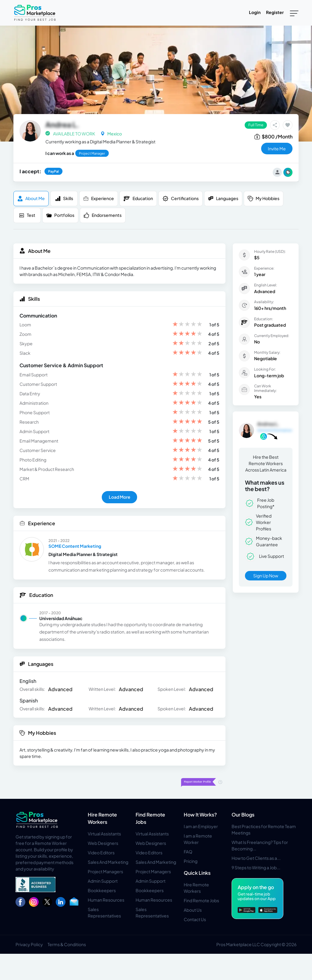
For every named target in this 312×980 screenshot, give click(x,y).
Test (27, 215)
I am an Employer (201, 826)
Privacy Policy (29, 944)
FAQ (188, 852)
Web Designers (103, 843)
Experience (99, 198)
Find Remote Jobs (201, 900)
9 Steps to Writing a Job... (256, 867)
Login (255, 12)
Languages (223, 198)
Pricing (191, 861)
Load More (120, 497)
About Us (193, 910)
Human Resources (106, 900)
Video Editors (101, 853)
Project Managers (105, 871)
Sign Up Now (266, 576)
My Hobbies (264, 198)
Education (138, 199)
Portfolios (60, 215)
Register (275, 12)
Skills (64, 198)
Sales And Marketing (108, 862)
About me (31, 198)
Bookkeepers (102, 890)
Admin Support (103, 881)
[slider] (187, 325)
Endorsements (103, 215)
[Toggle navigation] (294, 13)
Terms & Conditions (67, 944)
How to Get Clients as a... (256, 858)
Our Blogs (243, 815)
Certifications (181, 199)
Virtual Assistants (104, 834)
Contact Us (195, 919)
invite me (277, 149)
